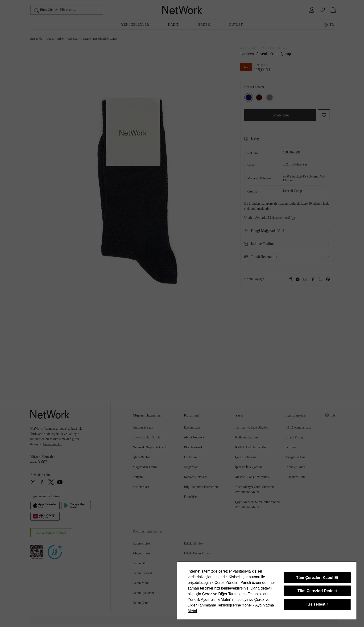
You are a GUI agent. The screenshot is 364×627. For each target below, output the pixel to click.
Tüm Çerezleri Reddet (317, 591)
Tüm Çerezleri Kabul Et (317, 578)
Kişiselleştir (317, 604)
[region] (267, 591)
